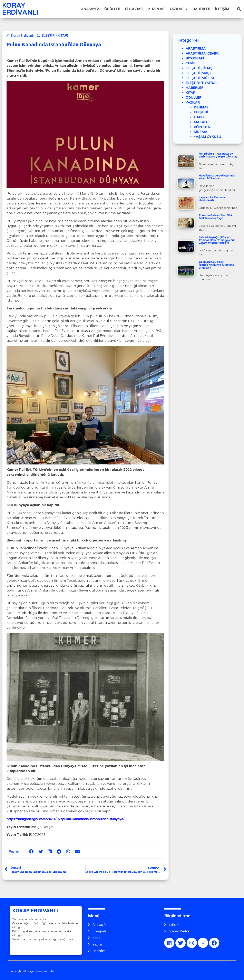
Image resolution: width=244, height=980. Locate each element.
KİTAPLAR (156, 9)
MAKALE (201, 122)
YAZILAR (178, 9)
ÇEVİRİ (191, 63)
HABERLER (201, 9)
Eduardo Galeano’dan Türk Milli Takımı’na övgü (216, 217)
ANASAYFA (90, 9)
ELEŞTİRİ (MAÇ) (198, 73)
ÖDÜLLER (112, 9)
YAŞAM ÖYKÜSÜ (207, 137)
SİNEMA (201, 132)
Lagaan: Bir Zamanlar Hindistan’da (212, 199)
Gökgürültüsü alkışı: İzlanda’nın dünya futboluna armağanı (217, 265)
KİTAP (190, 93)
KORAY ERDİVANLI (20, 9)
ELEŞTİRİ (201, 112)
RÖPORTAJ (203, 127)
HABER (200, 117)
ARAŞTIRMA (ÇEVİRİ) (202, 54)
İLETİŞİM (222, 9)
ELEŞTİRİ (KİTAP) (55, 36)
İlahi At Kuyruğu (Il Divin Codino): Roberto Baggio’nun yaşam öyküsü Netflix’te (217, 240)
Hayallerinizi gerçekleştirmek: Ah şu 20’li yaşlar (217, 177)
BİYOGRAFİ (134, 9)
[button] (239, 9)
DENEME (201, 107)
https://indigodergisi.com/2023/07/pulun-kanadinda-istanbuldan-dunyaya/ (66, 819)
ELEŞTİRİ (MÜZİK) (200, 78)
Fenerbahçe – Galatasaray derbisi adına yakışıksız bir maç (218, 155)
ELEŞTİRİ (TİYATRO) (201, 83)
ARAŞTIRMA (196, 49)
